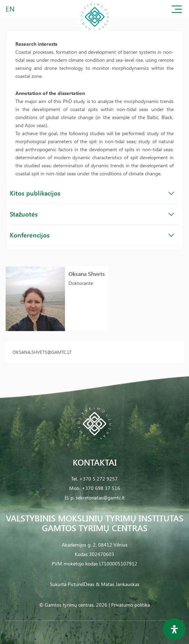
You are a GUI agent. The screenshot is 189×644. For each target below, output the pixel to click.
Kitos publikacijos (92, 193)
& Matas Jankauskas (118, 584)
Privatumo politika (130, 605)
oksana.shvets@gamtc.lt (42, 352)
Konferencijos (92, 235)
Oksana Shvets (87, 274)
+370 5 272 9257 (99, 479)
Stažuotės (92, 214)
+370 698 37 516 (101, 488)
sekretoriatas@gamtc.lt (100, 497)
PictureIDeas (81, 584)
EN (10, 9)
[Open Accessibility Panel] (174, 629)
